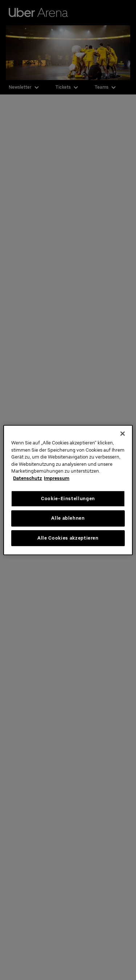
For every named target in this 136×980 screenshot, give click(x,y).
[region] (68, 490)
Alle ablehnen (68, 518)
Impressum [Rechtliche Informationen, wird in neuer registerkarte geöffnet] (57, 478)
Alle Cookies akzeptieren (68, 538)
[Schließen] (123, 434)
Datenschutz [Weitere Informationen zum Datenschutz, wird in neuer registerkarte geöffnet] (28, 478)
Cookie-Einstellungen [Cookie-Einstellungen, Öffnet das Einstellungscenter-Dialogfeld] (68, 499)
